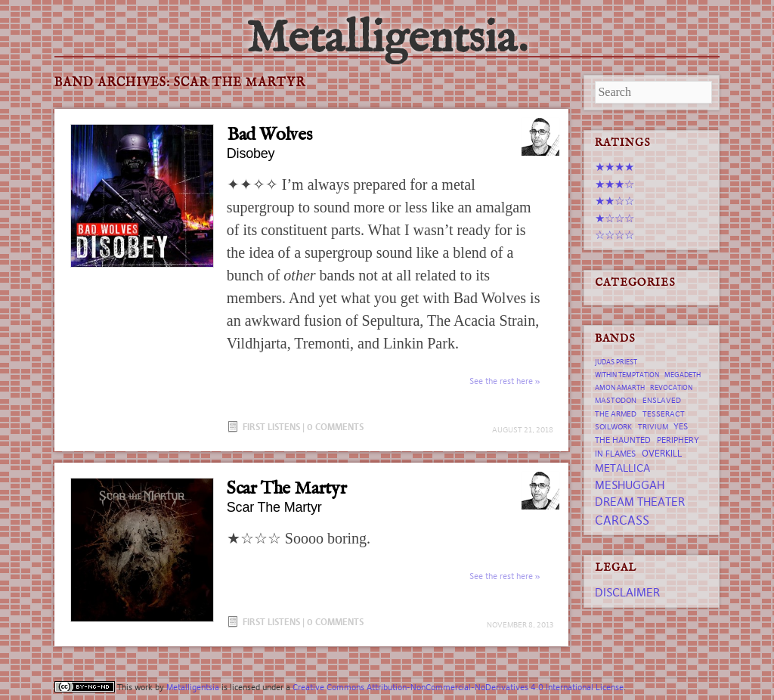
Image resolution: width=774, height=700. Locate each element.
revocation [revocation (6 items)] (671, 388)
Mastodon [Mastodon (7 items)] (616, 400)
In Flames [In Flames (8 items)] (615, 454)
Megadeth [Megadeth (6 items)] (683, 375)
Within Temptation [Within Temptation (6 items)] (627, 375)
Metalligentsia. (387, 39)
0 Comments (335, 427)
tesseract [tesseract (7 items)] (664, 414)
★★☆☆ (615, 201)
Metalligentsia (193, 687)
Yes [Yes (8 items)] (681, 426)
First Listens (271, 427)
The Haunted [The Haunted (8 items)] (623, 440)
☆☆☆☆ (615, 235)
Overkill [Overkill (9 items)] (662, 453)
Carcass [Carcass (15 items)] (622, 520)
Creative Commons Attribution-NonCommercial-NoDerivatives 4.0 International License (458, 687)
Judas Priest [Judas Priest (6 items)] (616, 362)
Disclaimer (627, 592)
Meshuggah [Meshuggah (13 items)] (630, 485)
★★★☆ (615, 184)
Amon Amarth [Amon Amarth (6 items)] (620, 388)
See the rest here (501, 381)
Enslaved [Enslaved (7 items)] (662, 400)
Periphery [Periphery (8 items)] (678, 440)
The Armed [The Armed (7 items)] (616, 414)
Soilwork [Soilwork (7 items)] (613, 427)
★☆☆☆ (615, 218)
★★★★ (615, 167)
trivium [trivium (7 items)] (653, 427)
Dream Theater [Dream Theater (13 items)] (640, 502)
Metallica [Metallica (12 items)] (622, 468)
